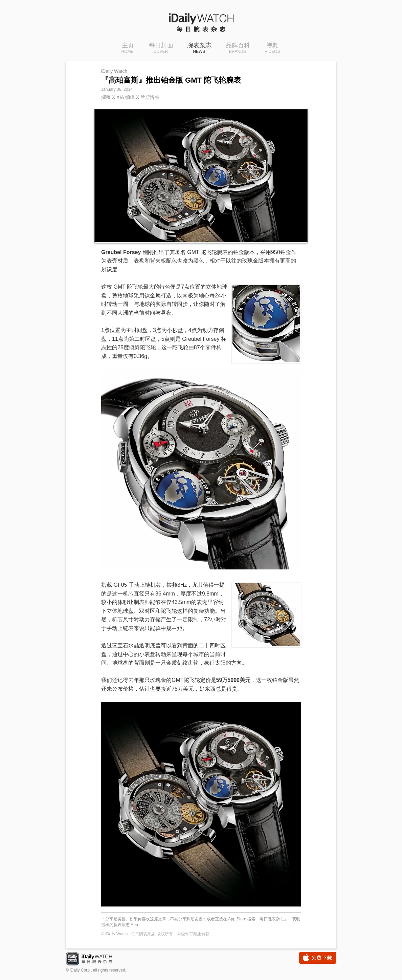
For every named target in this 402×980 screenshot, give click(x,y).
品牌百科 (239, 48)
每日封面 (160, 48)
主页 (127, 48)
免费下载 (318, 958)
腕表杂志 (199, 48)
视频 (273, 48)
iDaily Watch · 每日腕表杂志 (94, 960)
